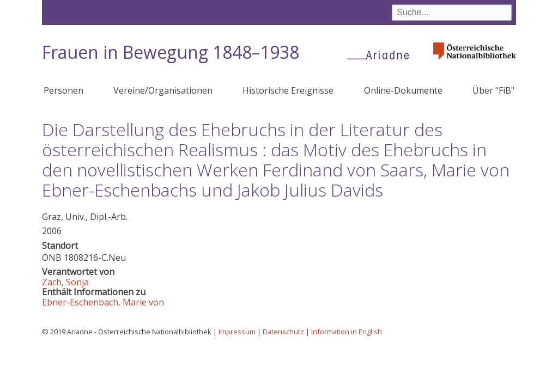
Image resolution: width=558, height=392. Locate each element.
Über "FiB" (493, 90)
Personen (63, 90)
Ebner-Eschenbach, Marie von (103, 302)
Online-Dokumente (403, 90)
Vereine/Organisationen (163, 90)
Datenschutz (283, 332)
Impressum (237, 332)
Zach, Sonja (65, 282)
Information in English (347, 332)
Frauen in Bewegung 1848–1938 (171, 52)
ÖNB (52, 258)
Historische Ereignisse (288, 90)
